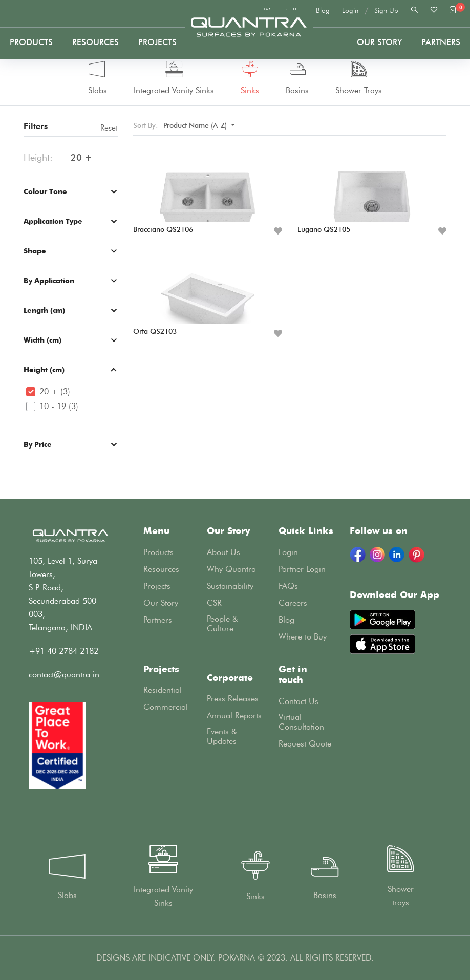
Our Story (379, 42)
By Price (38, 444)
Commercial (166, 707)
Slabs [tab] (98, 78)
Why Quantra (231, 569)
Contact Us (298, 701)
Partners (158, 620)
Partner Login (302, 569)
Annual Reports (234, 716)
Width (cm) (42, 340)
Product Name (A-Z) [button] (196, 126)
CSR (214, 603)
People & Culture (222, 624)
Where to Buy (303, 637)
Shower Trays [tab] (359, 78)
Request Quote (305, 744)
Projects (157, 42)
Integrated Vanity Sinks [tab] (174, 78)
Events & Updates (222, 736)
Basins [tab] (297, 78)
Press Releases (233, 699)
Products (31, 42)
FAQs (288, 586)
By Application (49, 280)
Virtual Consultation (301, 722)
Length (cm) (44, 310)
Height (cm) (44, 369)
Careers (293, 603)
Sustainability (230, 586)
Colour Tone (45, 191)
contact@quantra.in (64, 675)
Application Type (53, 221)
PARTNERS (441, 42)
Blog (323, 10)
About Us (223, 552)
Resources (95, 42)
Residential (163, 690)
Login (350, 10)
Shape (35, 251)
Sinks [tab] (250, 78)
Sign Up (386, 10)
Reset (109, 128)
